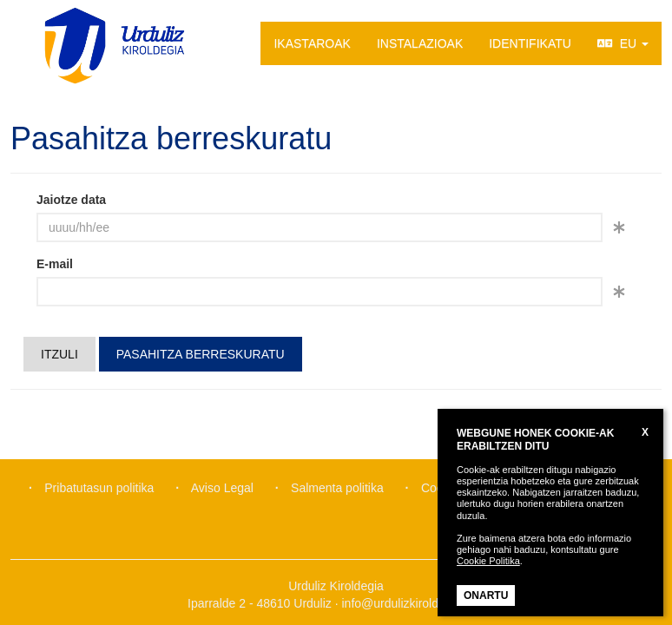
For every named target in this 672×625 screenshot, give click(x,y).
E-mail (55, 264)
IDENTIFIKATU (530, 43)
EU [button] (623, 43)
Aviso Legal (222, 488)
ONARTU (486, 595)
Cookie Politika (488, 561)
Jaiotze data (71, 200)
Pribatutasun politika (99, 488)
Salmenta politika (337, 488)
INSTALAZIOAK (420, 43)
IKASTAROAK (312, 43)
